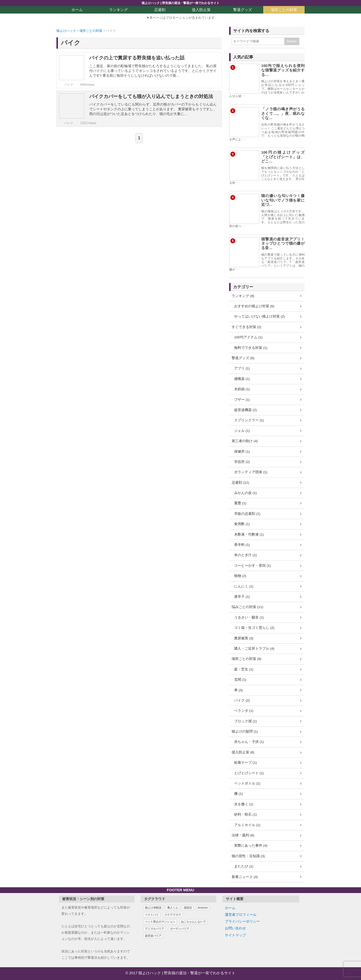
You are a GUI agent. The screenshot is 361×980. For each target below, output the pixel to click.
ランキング (118, 10)
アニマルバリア (155, 929)
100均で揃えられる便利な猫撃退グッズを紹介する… (283, 70)
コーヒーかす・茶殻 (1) (252, 566)
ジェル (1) (242, 431)
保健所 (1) (242, 452)
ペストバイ (152, 915)
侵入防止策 (201, 10)
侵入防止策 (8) (243, 752)
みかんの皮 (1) (245, 493)
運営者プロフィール (241, 915)
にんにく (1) (244, 586)
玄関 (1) (240, 680)
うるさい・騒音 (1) (249, 617)
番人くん (173, 908)
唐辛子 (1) (242, 597)
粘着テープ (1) (245, 763)
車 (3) (238, 690)
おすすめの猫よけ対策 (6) (254, 306)
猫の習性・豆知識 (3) (248, 856)
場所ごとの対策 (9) (246, 659)
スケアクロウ (173, 915)
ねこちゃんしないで (193, 922)
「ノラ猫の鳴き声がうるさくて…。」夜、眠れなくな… (283, 113)
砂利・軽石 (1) (245, 814)
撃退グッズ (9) (243, 358)
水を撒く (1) (244, 804)
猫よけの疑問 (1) (245, 731)
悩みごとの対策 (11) (247, 607)
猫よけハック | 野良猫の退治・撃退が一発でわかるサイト (180, 3)
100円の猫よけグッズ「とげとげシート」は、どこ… (283, 157)
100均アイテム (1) (248, 337)
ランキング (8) (243, 296)
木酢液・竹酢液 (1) (249, 534)
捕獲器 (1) (242, 379)
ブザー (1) (242, 400)
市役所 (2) (242, 462)
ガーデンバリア (180, 929)
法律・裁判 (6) (243, 835)
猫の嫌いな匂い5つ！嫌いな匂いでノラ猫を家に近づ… (283, 200)
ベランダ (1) (244, 711)
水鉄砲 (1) (242, 389)
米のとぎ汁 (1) (245, 555)
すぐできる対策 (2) (246, 327)
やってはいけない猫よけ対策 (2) (259, 316)
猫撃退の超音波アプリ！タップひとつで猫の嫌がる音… (283, 243)
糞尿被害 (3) (244, 638)
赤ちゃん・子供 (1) (249, 742)
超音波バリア (153, 936)
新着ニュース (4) (245, 877)
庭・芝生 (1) (244, 669)
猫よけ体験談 (153, 908)
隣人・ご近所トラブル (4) (254, 649)
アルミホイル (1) (247, 825)
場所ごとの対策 (284, 10)
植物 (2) (240, 576)
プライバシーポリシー (242, 921)
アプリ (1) (242, 368)
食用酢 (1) (242, 524)
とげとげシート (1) (249, 773)
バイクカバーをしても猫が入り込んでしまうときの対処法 (151, 96)
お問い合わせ (235, 928)
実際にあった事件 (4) (251, 846)
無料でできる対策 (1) (251, 348)
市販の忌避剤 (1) (247, 514)
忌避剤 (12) (240, 483)
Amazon (203, 908)
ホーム (77, 10)
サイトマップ (235, 935)
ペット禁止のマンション (160, 922)
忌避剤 (160, 10)
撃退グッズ (243, 10)
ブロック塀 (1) (245, 721)
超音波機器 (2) (245, 410)
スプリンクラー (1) (249, 420)
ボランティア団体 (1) (251, 472)
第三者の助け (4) (245, 441)
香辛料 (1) (242, 545)
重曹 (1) (240, 503)
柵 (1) (238, 794)
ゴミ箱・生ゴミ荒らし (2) (254, 628)
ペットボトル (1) (247, 783)
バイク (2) (242, 700)
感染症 (188, 908)
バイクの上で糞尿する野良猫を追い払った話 (137, 58)
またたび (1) (244, 866)
